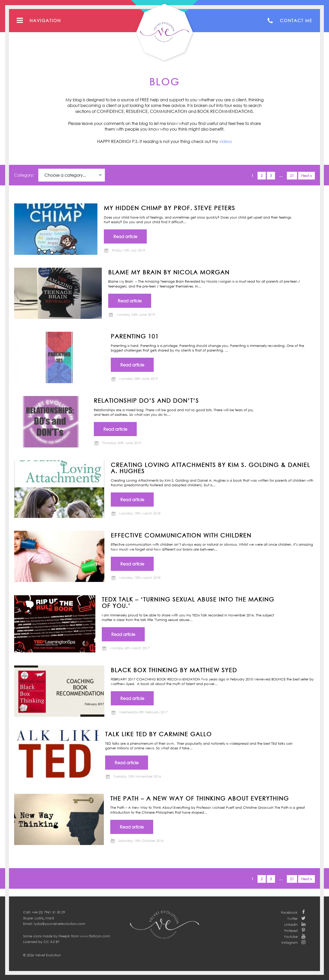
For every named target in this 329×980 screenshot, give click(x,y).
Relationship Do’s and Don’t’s (146, 400)
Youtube (291, 937)
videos (226, 141)
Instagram (290, 942)
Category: (25, 175)
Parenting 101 (135, 336)
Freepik (64, 936)
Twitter (293, 919)
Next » (307, 176)
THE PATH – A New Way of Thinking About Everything (200, 798)
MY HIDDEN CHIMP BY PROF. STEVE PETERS (170, 208)
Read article (125, 237)
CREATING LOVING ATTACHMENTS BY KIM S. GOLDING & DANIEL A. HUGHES (211, 468)
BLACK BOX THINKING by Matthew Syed (174, 670)
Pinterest (291, 931)
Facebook (289, 912)
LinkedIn (291, 924)
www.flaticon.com (95, 936)
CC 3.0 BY (52, 942)
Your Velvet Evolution (164, 32)
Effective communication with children (181, 535)
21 (292, 176)
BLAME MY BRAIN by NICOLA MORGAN (169, 272)
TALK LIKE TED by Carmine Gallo (158, 734)
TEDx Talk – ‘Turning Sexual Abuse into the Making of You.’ (188, 602)
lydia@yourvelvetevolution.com (60, 924)
